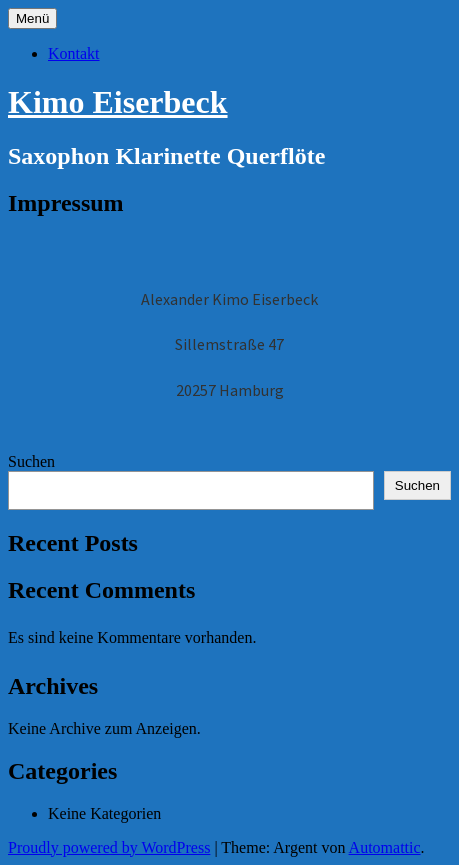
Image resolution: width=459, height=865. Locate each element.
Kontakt (74, 53)
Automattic (385, 847)
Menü (32, 18)
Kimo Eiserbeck (118, 102)
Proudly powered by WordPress (109, 847)
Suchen (31, 461)
